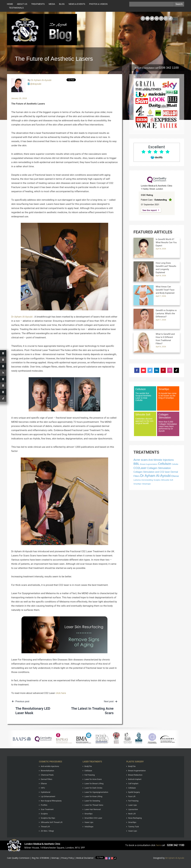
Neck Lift (132, 814)
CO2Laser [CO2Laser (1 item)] (140, 468)
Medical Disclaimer (85, 858)
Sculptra (44, 814)
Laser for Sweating (92, 801)
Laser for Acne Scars (93, 779)
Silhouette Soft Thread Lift (52, 822)
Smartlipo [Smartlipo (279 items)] (137, 484)
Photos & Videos (98, 4)
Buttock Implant (135, 779)
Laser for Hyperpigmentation (96, 792)
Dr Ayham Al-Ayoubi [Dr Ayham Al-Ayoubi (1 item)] (156, 476)
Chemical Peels (47, 775)
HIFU (43, 788)
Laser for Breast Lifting (94, 784)
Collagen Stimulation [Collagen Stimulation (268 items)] (159, 468)
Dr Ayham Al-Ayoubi (41, 80)
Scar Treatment (47, 809)
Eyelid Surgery (134, 792)
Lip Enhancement (48, 796)
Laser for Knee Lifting (93, 796)
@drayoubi (36, 84)
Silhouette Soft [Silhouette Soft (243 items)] (167, 480)
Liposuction (133, 809)
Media (52, 4)
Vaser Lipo (89, 822)
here (158, 845)
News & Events (77, 4)
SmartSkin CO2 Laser (93, 818)
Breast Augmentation (137, 771)
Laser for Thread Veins (94, 805)
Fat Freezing (90, 775)
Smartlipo (89, 814)
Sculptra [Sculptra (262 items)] (157, 480)
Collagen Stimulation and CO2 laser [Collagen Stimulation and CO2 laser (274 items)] (152, 472)
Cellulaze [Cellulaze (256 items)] (165, 464)
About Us (22, 4)
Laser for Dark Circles (93, 788)
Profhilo (44, 805)
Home (10, 4)
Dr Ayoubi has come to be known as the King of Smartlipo (168, 393)
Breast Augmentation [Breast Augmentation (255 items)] (149, 464)
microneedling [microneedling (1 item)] (147, 480)
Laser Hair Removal (93, 809)
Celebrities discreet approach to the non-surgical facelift (145, 419)
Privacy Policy (67, 858)
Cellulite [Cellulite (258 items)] (175, 464)
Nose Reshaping (135, 818)
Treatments (38, 4)
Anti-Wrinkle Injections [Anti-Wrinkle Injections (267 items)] (161, 460)
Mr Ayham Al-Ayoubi (175, 858)
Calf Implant (133, 784)
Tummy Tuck (134, 827)
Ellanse (44, 784)
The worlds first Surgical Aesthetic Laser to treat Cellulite (145, 395)
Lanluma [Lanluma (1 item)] (137, 480)
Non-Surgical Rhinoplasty (51, 801)
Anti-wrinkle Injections (50, 766)
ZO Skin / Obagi (47, 831)
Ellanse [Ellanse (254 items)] (175, 476)
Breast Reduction (135, 775)
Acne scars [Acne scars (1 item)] (141, 460)
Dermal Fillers (46, 779)
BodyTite (88, 766)
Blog (62, 4)
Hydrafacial (46, 792)
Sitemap (55, 858)
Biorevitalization (47, 771)
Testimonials (16, 8)
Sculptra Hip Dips (48, 818)
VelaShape (89, 827)
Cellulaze (88, 771)
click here (61, 693)
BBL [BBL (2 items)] (137, 464)
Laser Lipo (133, 805)
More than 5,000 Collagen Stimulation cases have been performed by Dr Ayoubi (168, 423)
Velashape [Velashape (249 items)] (146, 484)
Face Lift (132, 796)
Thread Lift (45, 827)
